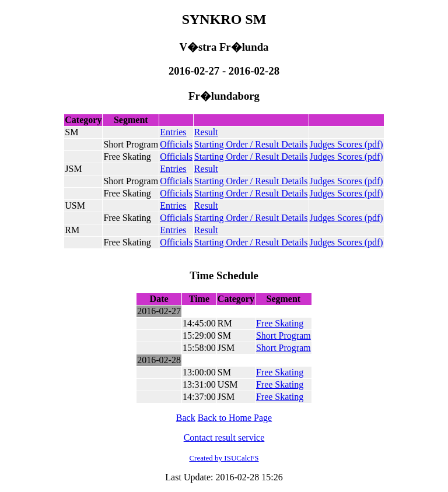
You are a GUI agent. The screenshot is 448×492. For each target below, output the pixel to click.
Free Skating (280, 323)
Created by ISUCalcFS (224, 458)
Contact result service (224, 437)
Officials (176, 144)
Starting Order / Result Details (251, 144)
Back (186, 418)
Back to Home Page (235, 418)
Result (206, 132)
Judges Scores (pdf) (346, 144)
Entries (173, 132)
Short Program (283, 335)
